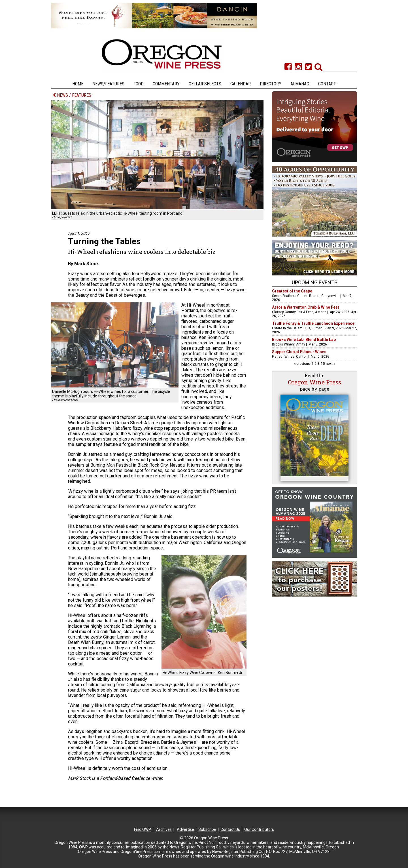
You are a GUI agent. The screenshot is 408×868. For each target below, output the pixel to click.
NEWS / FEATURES (72, 95)
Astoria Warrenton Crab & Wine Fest (306, 307)
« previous (302, 364)
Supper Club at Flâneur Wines (299, 352)
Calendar (241, 84)
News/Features (108, 84)
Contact (327, 84)
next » (330, 364)
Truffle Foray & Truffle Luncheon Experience (313, 323)
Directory (271, 84)
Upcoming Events (315, 282)
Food (139, 84)
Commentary (166, 84)
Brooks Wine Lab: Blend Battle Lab (304, 340)
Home (78, 84)
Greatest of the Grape (292, 291)
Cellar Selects (205, 84)
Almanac (300, 84)
